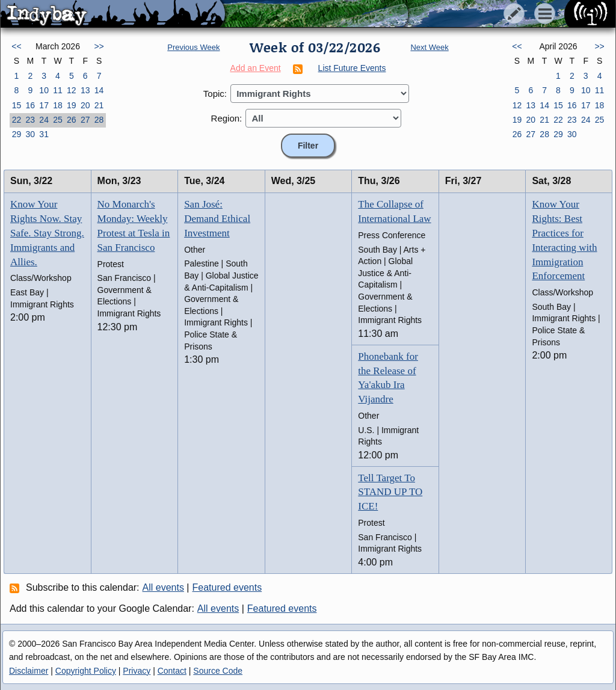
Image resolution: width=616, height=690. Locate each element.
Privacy (137, 671)
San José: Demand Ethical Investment (217, 219)
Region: (227, 118)
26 (72, 120)
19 (72, 105)
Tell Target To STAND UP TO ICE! (390, 492)
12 (72, 90)
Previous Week (193, 47)
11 (58, 90)
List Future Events (352, 68)
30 (30, 134)
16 (30, 105)
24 (44, 120)
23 (30, 120)
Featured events (227, 587)
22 (17, 120)
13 (85, 90)
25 (58, 120)
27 (85, 120)
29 (17, 134)
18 (58, 105)
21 (99, 105)
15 (17, 105)
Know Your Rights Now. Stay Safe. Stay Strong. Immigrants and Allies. (47, 233)
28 (99, 120)
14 (99, 90)
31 (44, 134)
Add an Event (256, 68)
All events (163, 587)
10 (44, 90)
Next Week (429, 47)
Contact (172, 671)
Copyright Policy (86, 671)
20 (85, 105)
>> (99, 46)
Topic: (215, 94)
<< (16, 46)
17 (44, 105)
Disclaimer (29, 671)
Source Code (218, 671)
